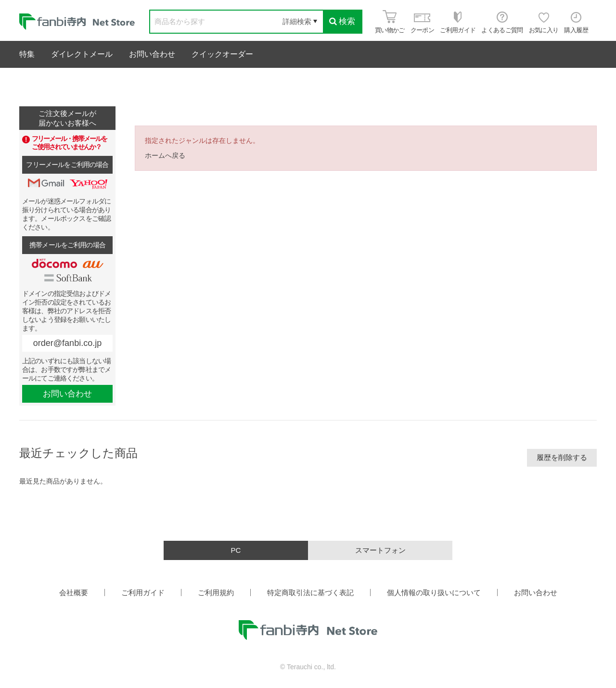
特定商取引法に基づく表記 (310, 592)
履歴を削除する (562, 457)
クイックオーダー (222, 54)
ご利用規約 (216, 592)
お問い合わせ (152, 54)
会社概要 (74, 592)
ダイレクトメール (82, 54)
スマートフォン (380, 550)
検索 (342, 21)
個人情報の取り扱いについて (434, 592)
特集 (27, 54)
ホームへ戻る (165, 155)
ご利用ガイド (143, 592)
